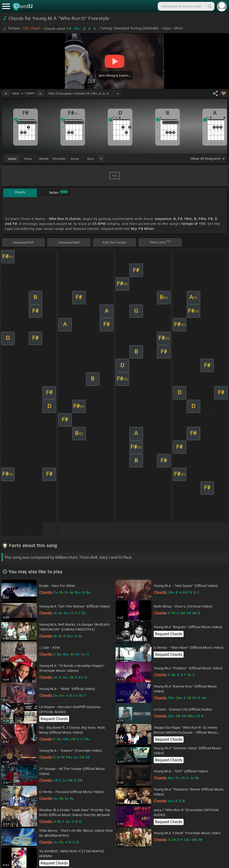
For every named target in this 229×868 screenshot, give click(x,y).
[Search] (210, 6)
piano (28, 159)
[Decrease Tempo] (6, 93)
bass (91, 159)
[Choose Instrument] (101, 158)
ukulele (44, 159)
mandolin (59, 159)
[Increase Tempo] (40, 93)
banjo (75, 159)
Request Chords (169, 634)
